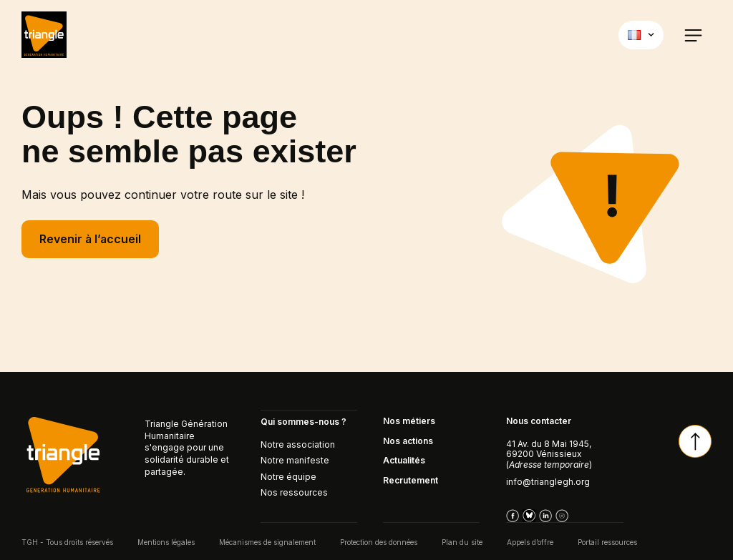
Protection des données (379, 541)
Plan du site (462, 541)
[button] (693, 35)
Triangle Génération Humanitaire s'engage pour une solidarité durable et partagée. (187, 448)
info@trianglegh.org (548, 482)
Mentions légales (166, 541)
